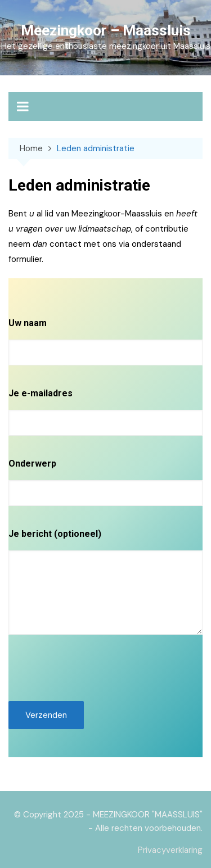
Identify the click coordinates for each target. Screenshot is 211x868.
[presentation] (94, 668)
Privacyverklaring (170, 850)
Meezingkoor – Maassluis (106, 30)
